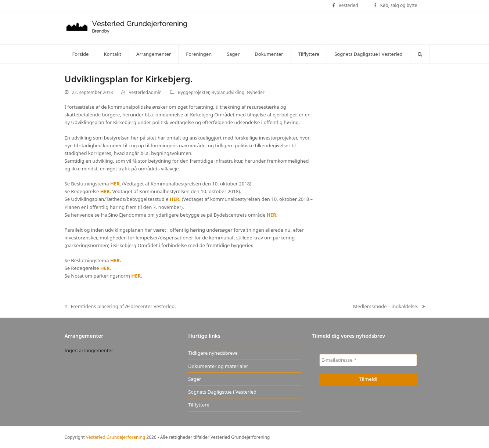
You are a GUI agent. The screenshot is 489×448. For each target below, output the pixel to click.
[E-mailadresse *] (368, 360)
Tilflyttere (199, 405)
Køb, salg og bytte (399, 5)
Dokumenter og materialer (218, 366)
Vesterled (348, 5)
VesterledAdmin (145, 92)
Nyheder (256, 92)
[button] (420, 54)
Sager (195, 379)
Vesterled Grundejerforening (116, 437)
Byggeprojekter (193, 92)
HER (115, 184)
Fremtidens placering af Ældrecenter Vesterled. (120, 307)
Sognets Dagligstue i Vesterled (222, 392)
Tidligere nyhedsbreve (213, 353)
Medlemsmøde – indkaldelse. (389, 307)
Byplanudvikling (228, 92)
